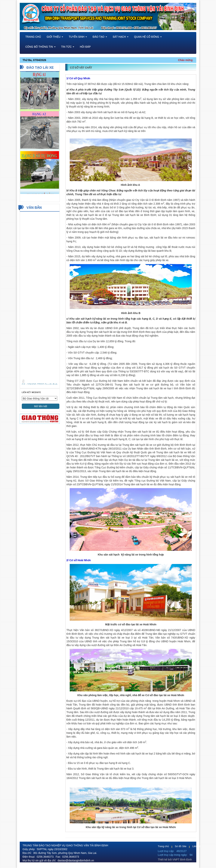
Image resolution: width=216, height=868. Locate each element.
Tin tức (68, 47)
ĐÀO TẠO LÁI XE (40, 68)
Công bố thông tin (40, 47)
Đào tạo (100, 37)
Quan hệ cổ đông (148, 37)
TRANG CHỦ (33, 37)
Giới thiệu (55, 37)
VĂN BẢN (34, 208)
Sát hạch (121, 37)
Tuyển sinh (78, 37)
